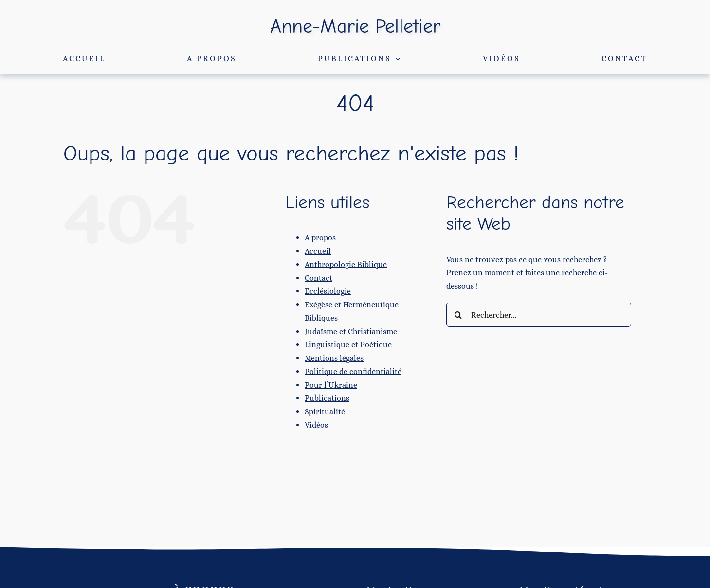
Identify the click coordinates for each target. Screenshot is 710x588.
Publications (327, 398)
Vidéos (316, 425)
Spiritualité (325, 412)
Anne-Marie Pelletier (355, 26)
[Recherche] (458, 315)
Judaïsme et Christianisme (351, 331)
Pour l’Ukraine (331, 385)
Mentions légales (334, 358)
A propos (320, 238)
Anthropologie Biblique (346, 264)
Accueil (318, 251)
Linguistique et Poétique (348, 345)
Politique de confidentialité (353, 371)
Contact (319, 278)
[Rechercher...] (539, 315)
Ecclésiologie (328, 291)
